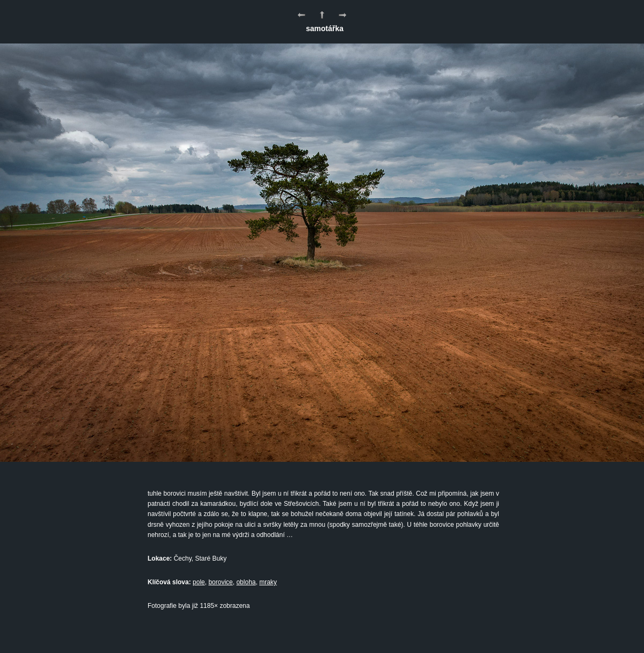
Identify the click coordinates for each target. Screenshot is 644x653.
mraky (268, 582)
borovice (220, 582)
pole (199, 582)
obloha (246, 582)
